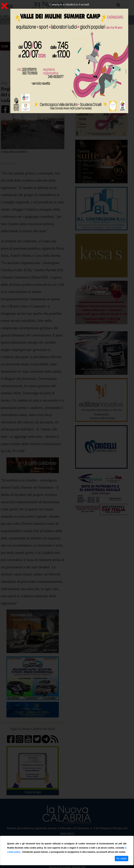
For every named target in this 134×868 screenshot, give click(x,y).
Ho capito (122, 858)
